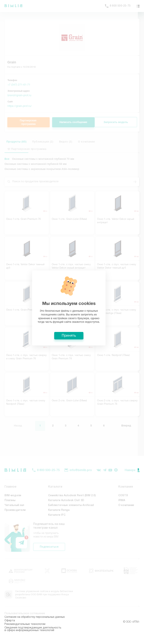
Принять (72, 350)
